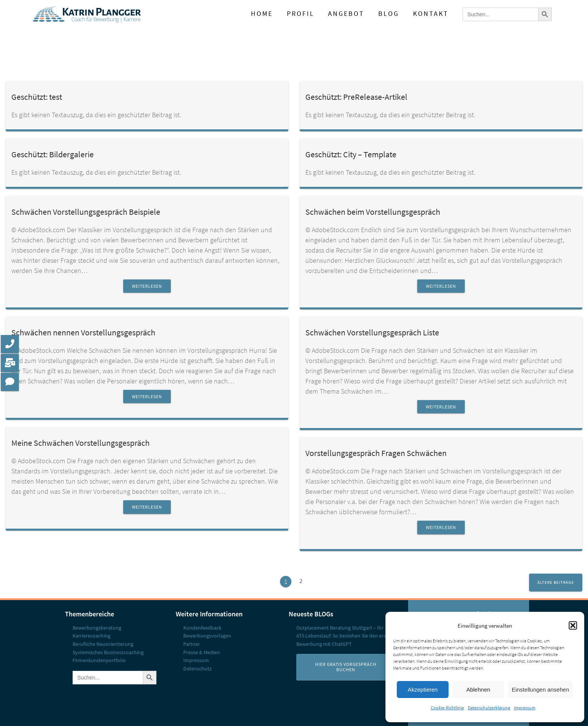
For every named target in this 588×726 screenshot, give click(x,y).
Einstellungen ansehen (540, 690)
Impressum (525, 708)
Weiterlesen (147, 286)
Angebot (346, 14)
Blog (389, 14)
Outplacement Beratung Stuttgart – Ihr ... (342, 628)
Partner (192, 644)
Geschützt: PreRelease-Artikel (356, 97)
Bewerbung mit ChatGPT (324, 644)
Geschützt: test (37, 97)
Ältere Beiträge (556, 582)
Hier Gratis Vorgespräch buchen (346, 667)
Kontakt (431, 14)
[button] (573, 625)
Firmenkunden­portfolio (99, 660)
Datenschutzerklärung (489, 708)
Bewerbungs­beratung (97, 628)
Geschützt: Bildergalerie (53, 154)
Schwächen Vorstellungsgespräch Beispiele (86, 212)
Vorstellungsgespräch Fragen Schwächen (376, 453)
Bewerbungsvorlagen (207, 636)
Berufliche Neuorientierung (103, 644)
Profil (301, 14)
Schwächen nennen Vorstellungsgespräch (83, 333)
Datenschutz (197, 669)
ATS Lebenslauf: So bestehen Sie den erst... (344, 636)
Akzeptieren (423, 690)
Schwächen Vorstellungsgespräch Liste (372, 333)
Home (262, 14)
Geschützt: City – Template (351, 154)
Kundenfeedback (202, 628)
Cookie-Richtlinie (447, 708)
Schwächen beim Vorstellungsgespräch (373, 212)
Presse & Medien (202, 652)
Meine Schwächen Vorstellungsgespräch (80, 443)
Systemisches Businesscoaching (108, 652)
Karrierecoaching (91, 636)
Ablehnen (478, 690)
